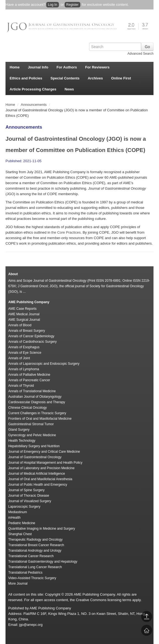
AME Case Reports (22, 309)
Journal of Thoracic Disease (29, 496)
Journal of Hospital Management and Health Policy (45, 463)
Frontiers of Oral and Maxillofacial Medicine (40, 419)
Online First (121, 78)
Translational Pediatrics (25, 573)
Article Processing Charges (33, 89)
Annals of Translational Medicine (32, 391)
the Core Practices (66, 232)
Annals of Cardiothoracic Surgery (32, 342)
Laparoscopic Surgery (24, 507)
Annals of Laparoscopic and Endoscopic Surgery (44, 364)
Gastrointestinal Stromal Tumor (31, 424)
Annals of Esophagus (24, 347)
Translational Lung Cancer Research (35, 567)
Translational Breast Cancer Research (36, 545)
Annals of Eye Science (25, 353)
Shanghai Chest (20, 534)
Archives (95, 78)
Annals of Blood (20, 325)
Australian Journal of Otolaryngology (35, 397)
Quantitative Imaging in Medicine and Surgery (42, 529)
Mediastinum (18, 512)
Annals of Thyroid (21, 386)
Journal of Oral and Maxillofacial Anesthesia (40, 479)
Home (15, 67)
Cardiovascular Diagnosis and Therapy (37, 402)
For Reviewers (97, 67)
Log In (52, 5)
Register (72, 5)
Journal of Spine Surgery (26, 490)
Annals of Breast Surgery (27, 331)
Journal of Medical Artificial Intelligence (37, 474)
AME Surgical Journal (24, 320)
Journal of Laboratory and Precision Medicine (41, 468)
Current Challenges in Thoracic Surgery (37, 413)
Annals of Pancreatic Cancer (29, 380)
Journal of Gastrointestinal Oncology (35, 457)
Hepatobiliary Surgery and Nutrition (34, 446)
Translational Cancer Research (31, 556)
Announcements (34, 105)
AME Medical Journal (24, 314)
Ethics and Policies (26, 78)
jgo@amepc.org (31, 625)
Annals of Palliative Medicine (29, 375)
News (69, 89)
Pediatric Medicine (22, 523)
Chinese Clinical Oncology (28, 408)
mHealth (14, 518)
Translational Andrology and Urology (35, 551)
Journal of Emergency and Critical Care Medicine (44, 452)
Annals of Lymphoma (24, 369)
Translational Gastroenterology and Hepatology (43, 562)
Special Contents (65, 78)
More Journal (18, 584)
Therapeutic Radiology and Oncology (35, 540)
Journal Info (38, 67)
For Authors (67, 67)
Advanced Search (140, 54)
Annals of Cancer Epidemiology (31, 336)
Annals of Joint (19, 358)
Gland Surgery (19, 430)
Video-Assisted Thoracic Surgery (32, 578)
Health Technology (22, 441)
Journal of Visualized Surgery (30, 501)
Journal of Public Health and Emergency (38, 485)
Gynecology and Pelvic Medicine (32, 435)
